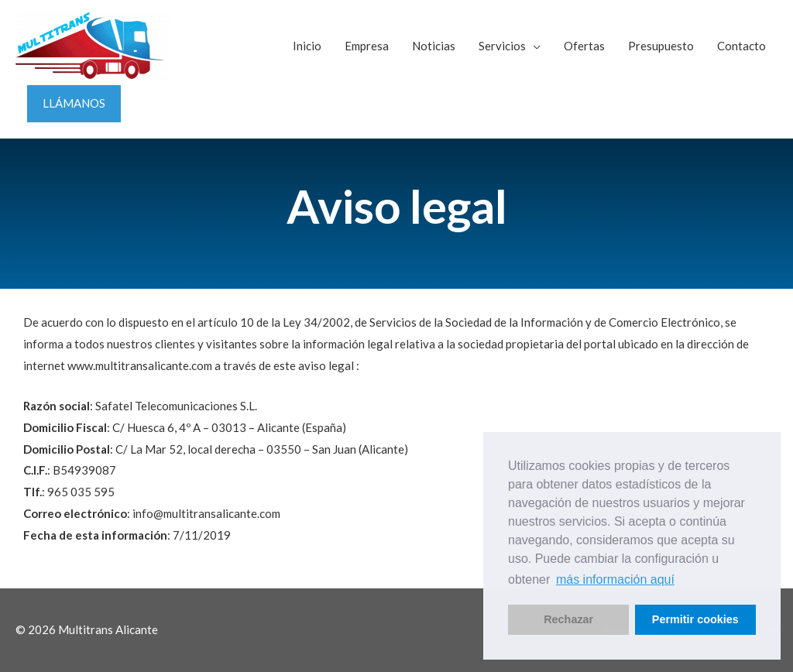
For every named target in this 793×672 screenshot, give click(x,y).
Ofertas (584, 46)
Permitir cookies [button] (695, 619)
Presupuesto (661, 46)
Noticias (434, 46)
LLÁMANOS (74, 103)
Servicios (502, 46)
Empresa (367, 46)
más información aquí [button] (615, 579)
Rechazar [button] (568, 619)
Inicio (307, 46)
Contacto (742, 46)
